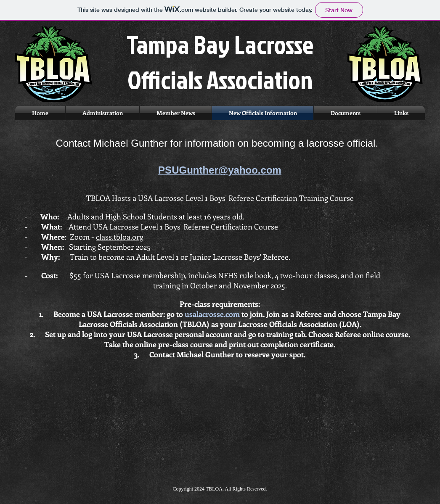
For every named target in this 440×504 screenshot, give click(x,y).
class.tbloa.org (120, 237)
